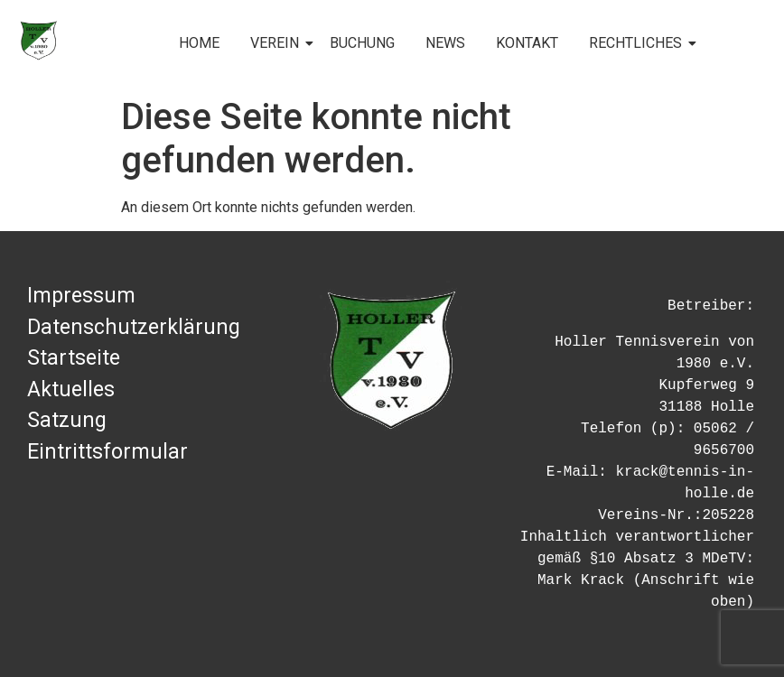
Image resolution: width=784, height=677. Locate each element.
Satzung (67, 420)
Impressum (81, 296)
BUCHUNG (362, 43)
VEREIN (278, 43)
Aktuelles (71, 390)
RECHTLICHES (639, 43)
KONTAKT (527, 43)
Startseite (74, 358)
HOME (199, 43)
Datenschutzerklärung (134, 327)
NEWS (445, 43)
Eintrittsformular (107, 452)
